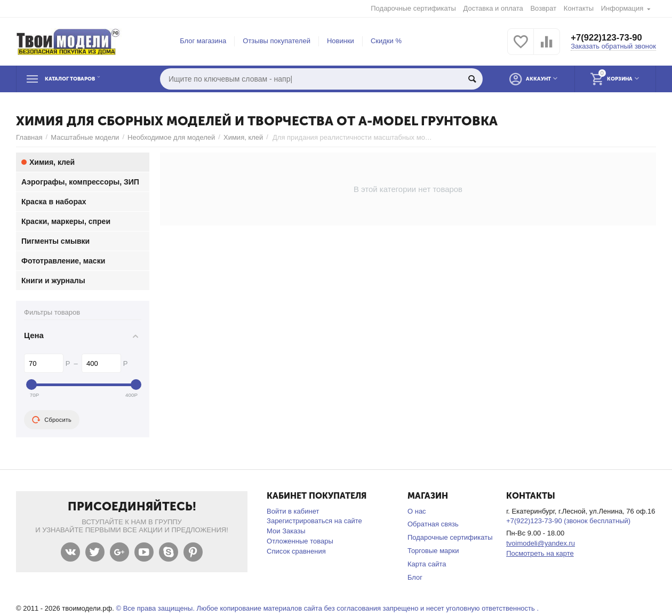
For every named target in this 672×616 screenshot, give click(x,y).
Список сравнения (296, 551)
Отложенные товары (300, 541)
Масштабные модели (85, 137)
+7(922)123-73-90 (609, 37)
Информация (622, 8)
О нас (417, 511)
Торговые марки (433, 551)
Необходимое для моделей (171, 137)
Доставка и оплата (493, 8)
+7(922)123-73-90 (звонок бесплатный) (568, 521)
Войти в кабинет (293, 511)
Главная (29, 137)
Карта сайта (427, 564)
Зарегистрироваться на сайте (314, 521)
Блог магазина (203, 41)
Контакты (579, 8)
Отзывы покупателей (277, 41)
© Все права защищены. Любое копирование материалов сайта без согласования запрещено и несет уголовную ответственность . (327, 608)
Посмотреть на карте (540, 553)
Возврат (543, 8)
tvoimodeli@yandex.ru (541, 543)
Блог (415, 577)
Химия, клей (243, 137)
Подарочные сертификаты (413, 8)
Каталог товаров (82, 79)
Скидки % (386, 41)
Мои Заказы (286, 531)
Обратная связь (433, 524)
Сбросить (52, 420)
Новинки (341, 41)
